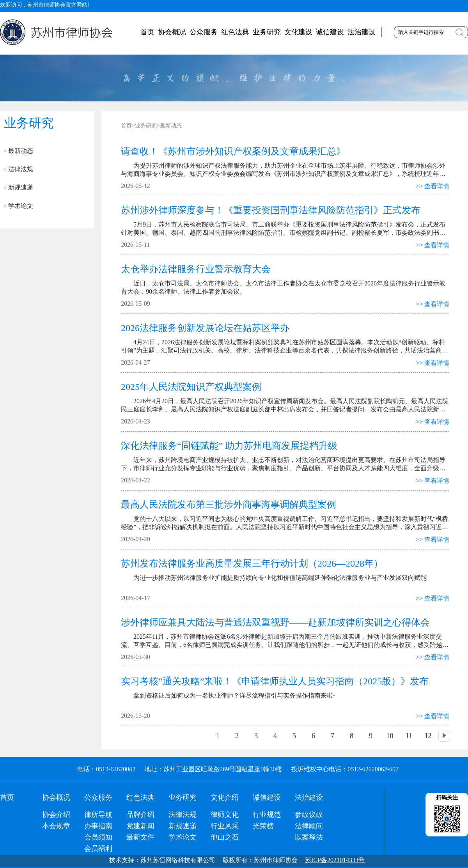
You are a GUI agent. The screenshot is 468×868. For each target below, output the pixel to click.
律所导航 (98, 815)
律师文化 (225, 815)
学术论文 (19, 206)
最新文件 (140, 837)
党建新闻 (140, 826)
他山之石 (225, 837)
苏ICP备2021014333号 (335, 860)
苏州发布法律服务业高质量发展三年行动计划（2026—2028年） (252, 563)
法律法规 (19, 169)
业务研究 (267, 32)
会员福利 (98, 849)
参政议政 (309, 815)
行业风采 (225, 826)
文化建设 (298, 32)
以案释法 (309, 837)
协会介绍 (56, 815)
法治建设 (362, 32)
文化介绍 (225, 797)
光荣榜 (263, 826)
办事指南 (98, 826)
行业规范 (267, 815)
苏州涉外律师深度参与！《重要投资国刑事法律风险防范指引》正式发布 (271, 210)
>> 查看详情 (433, 186)
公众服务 (204, 32)
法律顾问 (309, 826)
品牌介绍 (140, 815)
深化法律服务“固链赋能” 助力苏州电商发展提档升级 (229, 446)
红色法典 (235, 32)
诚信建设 (330, 32)
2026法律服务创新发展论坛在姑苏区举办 (205, 328)
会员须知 (98, 837)
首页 (147, 32)
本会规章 (56, 826)
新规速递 (19, 187)
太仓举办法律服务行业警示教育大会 (196, 269)
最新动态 (19, 151)
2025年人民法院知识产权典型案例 (191, 387)
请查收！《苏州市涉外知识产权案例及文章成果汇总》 (233, 151)
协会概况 (172, 32)
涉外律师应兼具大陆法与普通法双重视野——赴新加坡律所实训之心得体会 (275, 622)
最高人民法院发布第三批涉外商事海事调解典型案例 (229, 505)
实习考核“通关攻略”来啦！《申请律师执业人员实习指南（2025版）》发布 (275, 681)
